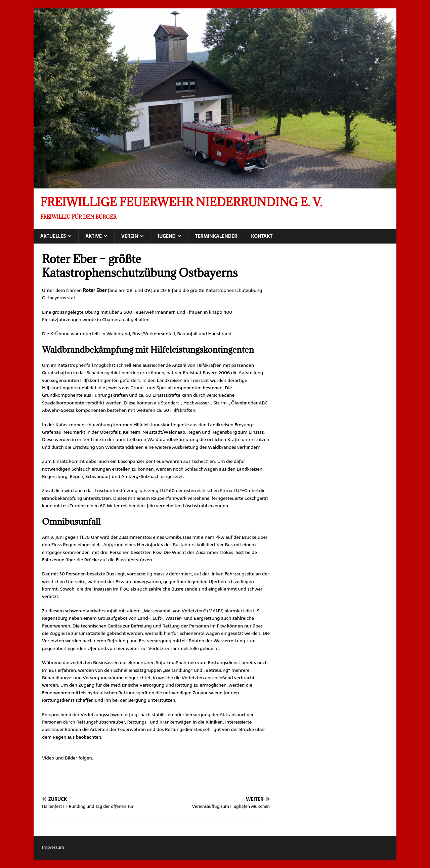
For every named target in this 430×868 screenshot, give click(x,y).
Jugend (167, 236)
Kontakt (262, 236)
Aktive (94, 236)
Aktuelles (53, 236)
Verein (130, 236)
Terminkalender (216, 236)
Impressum (53, 847)
